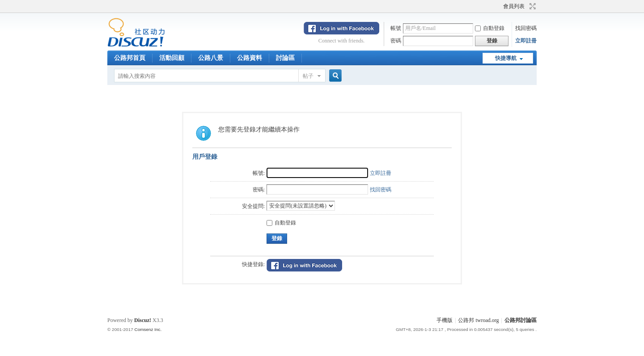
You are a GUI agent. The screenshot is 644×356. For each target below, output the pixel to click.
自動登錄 (490, 28)
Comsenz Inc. (148, 329)
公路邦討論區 (521, 320)
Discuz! (143, 320)
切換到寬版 (532, 6)
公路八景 (211, 58)
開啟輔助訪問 (499, 6)
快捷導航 (506, 58)
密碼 (396, 41)
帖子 (308, 76)
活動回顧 (172, 58)
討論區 (285, 58)
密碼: (259, 190)
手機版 (445, 320)
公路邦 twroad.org (478, 320)
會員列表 (514, 6)
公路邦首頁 (130, 58)
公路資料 (250, 58)
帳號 (396, 28)
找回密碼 (526, 28)
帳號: (259, 173)
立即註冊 (526, 41)
